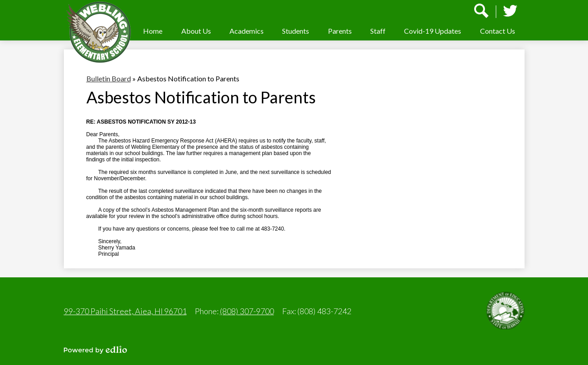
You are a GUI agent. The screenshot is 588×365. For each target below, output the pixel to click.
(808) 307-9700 (247, 311)
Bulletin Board (109, 78)
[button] (196, 31)
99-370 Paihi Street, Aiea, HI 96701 (125, 311)
